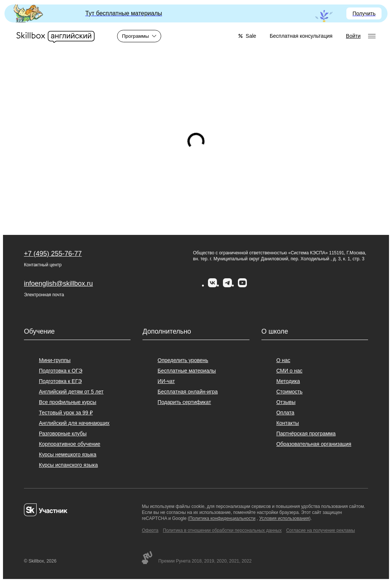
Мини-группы (55, 360)
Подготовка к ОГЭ (61, 371)
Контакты (288, 423)
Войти (353, 36)
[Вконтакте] (212, 285)
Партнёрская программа (306, 434)
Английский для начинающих (74, 423)
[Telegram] (227, 285)
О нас (283, 360)
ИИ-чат (166, 381)
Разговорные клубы (63, 434)
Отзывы (286, 402)
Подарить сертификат (184, 402)
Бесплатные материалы (187, 371)
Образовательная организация (314, 444)
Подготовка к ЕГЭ (60, 381)
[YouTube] (242, 285)
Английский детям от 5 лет (71, 392)
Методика (288, 381)
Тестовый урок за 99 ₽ (66, 413)
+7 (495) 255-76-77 (53, 254)
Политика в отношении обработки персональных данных (222, 530)
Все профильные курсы (68, 402)
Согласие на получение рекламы (321, 530)
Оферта (150, 530)
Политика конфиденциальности (222, 518)
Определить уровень (183, 360)
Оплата (285, 413)
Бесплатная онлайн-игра (188, 392)
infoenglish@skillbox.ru (58, 284)
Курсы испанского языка (68, 465)
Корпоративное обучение (70, 444)
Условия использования (284, 518)
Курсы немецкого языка (68, 454)
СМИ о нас (290, 371)
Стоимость (290, 392)
